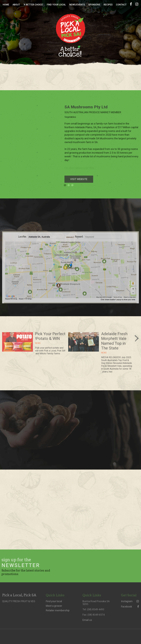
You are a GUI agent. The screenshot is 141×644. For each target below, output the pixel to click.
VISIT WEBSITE (81, 179)
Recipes (108, 5)
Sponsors (94, 5)
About (16, 5)
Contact (121, 5)
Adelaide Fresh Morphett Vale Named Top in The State (114, 343)
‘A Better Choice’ (33, 5)
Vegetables (72, 117)
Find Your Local (56, 5)
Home (6, 5)
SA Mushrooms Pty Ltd (88, 107)
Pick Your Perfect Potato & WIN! (50, 338)
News (104, 355)
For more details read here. (82, 168)
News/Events (77, 5)
